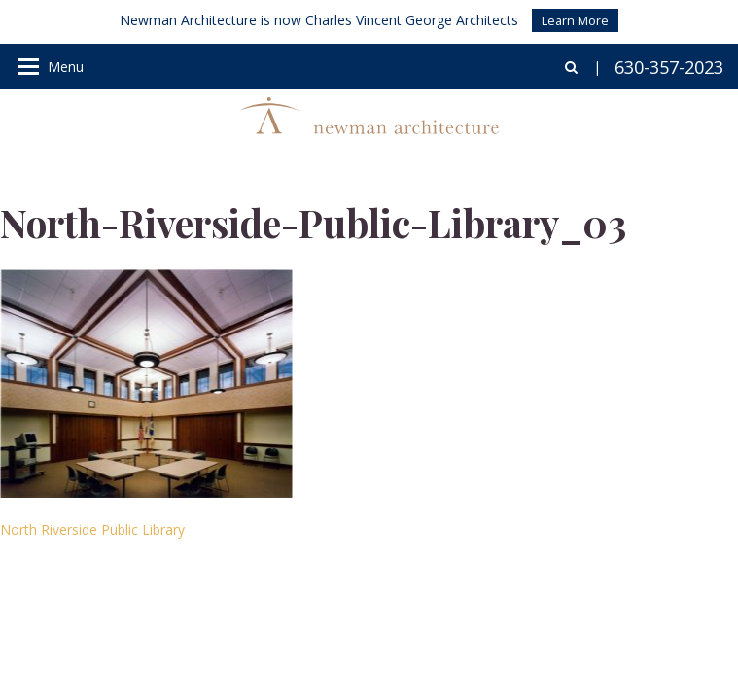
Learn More (575, 20)
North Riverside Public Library (92, 529)
